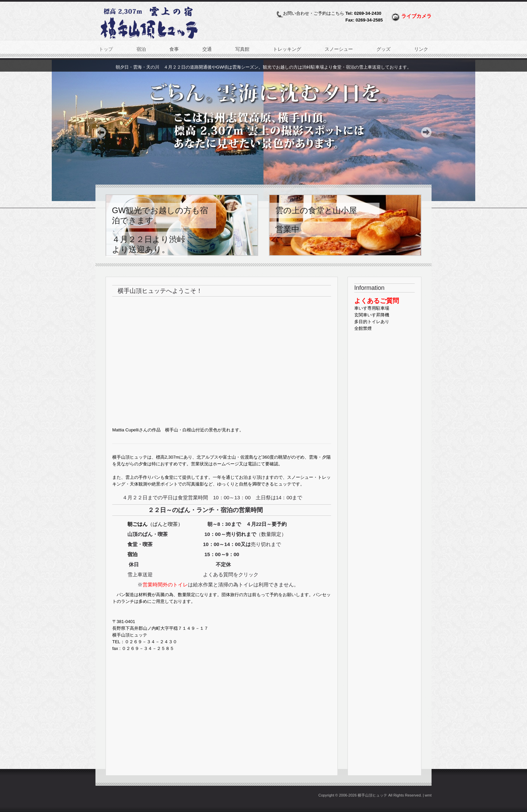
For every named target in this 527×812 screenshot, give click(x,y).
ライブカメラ (416, 16)
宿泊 (141, 49)
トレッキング (287, 49)
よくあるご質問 (377, 301)
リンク (421, 49)
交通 (207, 49)
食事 (174, 49)
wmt (428, 795)
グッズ (383, 49)
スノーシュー (339, 49)
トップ (106, 49)
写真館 (242, 49)
